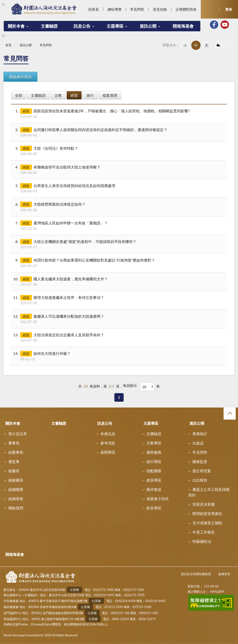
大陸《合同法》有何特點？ (119, 151)
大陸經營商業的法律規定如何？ (119, 207)
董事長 (14, 443)
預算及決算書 (204, 504)
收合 (230, 414)
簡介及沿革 (18, 434)
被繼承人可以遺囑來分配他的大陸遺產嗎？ (119, 319)
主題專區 (115, 26)
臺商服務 (154, 452)
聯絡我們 (16, 508)
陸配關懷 (154, 471)
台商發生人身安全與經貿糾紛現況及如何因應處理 (119, 188)
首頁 (8, 45)
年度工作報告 (204, 532)
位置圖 (74, 590)
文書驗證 (49, 26)
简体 (229, 9)
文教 (58, 95)
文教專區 (154, 443)
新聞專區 (108, 452)
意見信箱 (160, 9)
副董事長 (16, 452)
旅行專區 (154, 461)
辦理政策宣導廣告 (207, 513)
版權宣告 (224, 574)
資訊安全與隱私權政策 (196, 574)
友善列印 (229, 45)
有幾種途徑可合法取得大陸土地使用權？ (119, 170)
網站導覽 (115, 9)
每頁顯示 (130, 385)
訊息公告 (82, 26)
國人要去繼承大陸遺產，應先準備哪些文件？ (119, 282)
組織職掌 (16, 489)
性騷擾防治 (202, 541)
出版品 (198, 443)
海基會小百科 (158, 499)
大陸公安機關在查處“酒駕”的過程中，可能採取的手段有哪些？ (119, 244)
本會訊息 (108, 434)
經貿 (74, 95)
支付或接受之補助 (207, 523)
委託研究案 (202, 471)
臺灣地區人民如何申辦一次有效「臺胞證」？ (119, 226)
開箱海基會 (183, 26)
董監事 (14, 461)
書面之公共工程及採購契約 (209, 492)
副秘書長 (16, 480)
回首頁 (94, 9)
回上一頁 (218, 45)
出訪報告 (200, 480)
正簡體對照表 (186, 9)
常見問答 (137, 9)
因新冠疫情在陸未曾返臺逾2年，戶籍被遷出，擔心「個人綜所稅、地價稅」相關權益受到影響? (119, 114)
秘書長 (14, 471)
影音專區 (154, 508)
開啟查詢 (210, 9)
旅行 (90, 95)
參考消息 (108, 443)
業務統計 (200, 434)
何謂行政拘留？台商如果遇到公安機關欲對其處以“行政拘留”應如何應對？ (119, 263)
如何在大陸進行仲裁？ (119, 356)
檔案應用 (110, 95)
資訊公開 (148, 26)
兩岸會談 (154, 489)
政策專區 (154, 480)
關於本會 (16, 26)
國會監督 (200, 461)
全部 (19, 95)
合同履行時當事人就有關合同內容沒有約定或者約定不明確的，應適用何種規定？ (119, 132)
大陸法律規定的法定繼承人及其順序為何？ (119, 338)
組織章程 (16, 499)
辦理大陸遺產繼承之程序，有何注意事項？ (119, 300)
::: (3, 4)
